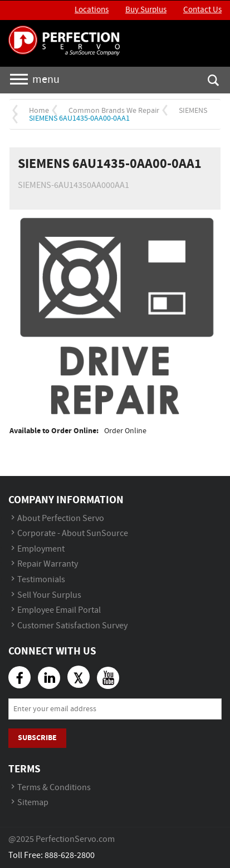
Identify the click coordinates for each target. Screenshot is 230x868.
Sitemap (33, 803)
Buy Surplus (146, 10)
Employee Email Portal (59, 610)
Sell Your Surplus (49, 595)
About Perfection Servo (61, 519)
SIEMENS (193, 111)
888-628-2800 (70, 855)
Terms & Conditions (54, 788)
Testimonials (41, 580)
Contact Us (202, 10)
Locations (92, 10)
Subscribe (37, 738)
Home (39, 111)
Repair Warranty (48, 564)
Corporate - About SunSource (73, 534)
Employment (41, 549)
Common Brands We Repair (114, 111)
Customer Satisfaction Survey (72, 626)
